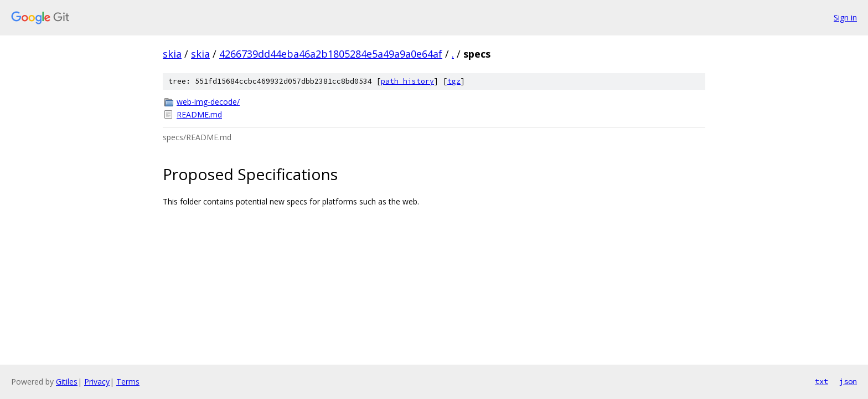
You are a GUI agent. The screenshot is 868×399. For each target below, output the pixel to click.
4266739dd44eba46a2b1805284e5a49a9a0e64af (331, 54)
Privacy (97, 382)
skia (172, 54)
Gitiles (67, 382)
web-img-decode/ (208, 102)
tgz (454, 81)
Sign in (845, 17)
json (848, 381)
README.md (199, 114)
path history (407, 81)
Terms (128, 382)
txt (821, 381)
